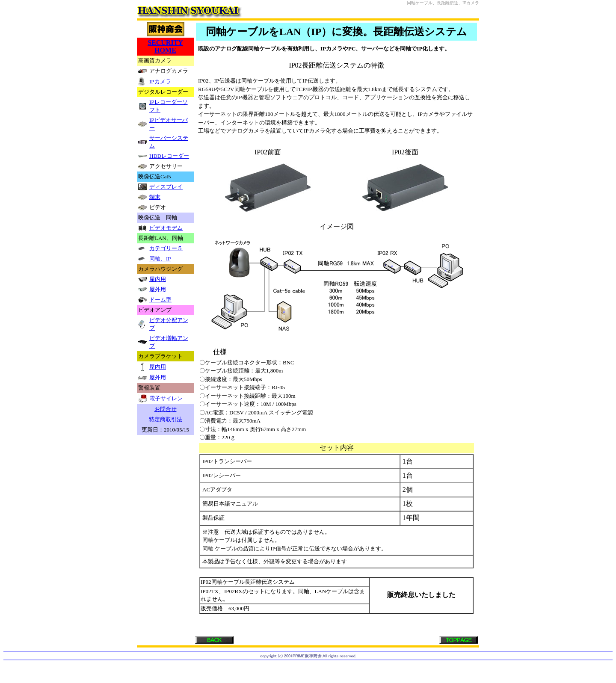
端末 (155, 197)
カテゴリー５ (166, 248)
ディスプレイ (166, 187)
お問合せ (166, 409)
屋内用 (158, 279)
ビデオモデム (166, 228)
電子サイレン (166, 398)
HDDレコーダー (169, 156)
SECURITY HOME (165, 46)
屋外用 (158, 289)
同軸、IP (160, 259)
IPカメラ (160, 81)
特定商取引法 (166, 419)
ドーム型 (160, 300)
